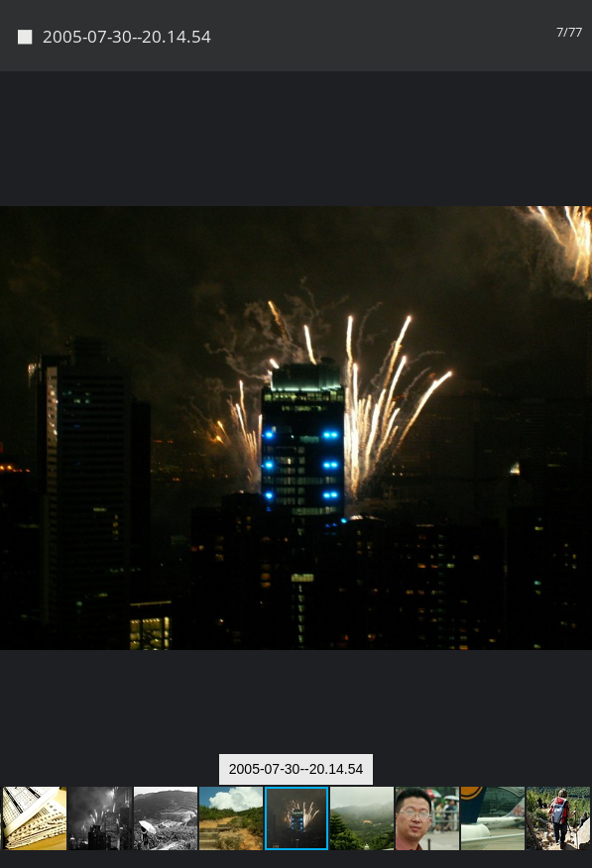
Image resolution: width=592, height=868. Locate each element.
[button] (574, 55)
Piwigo (296, 845)
